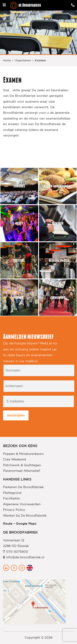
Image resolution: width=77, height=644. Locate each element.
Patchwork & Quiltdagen (22, 465)
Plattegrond (12, 493)
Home (7, 61)
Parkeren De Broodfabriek (23, 487)
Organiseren (23, 61)
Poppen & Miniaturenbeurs (23, 454)
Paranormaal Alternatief (22, 471)
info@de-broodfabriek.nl (25, 557)
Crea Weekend (14, 460)
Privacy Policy (14, 510)
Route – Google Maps (20, 524)
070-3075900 (17, 552)
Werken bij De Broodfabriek (25, 516)
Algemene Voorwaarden (22, 504)
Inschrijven (16, 415)
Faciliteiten (12, 499)
